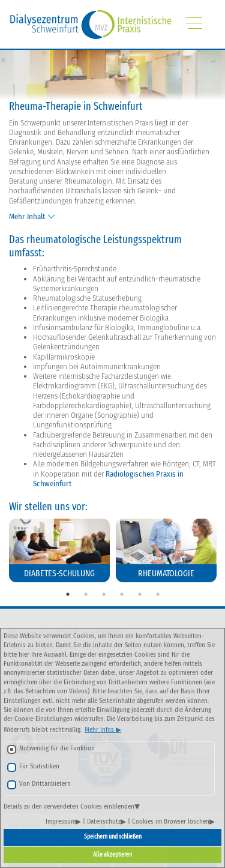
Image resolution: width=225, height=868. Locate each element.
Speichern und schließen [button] (113, 837)
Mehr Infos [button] (100, 730)
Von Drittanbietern (45, 784)
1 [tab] (68, 594)
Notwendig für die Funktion (57, 748)
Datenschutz (104, 821)
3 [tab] (104, 594)
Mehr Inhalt (27, 216)
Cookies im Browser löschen (171, 821)
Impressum (61, 821)
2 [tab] (86, 594)
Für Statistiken (39, 766)
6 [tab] (158, 594)
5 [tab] (140, 594)
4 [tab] (122, 594)
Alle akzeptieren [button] (112, 855)
